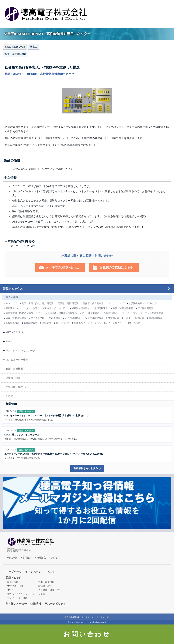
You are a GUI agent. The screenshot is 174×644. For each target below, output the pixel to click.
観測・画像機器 (14, 369)
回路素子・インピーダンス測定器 (23, 308)
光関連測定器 (111, 313)
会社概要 (13, 558)
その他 (9, 396)
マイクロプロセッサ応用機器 (45, 318)
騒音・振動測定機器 (16, 318)
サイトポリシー (89, 617)
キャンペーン (33, 572)
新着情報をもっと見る (86, 468)
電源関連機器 (156, 318)
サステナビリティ (55, 604)
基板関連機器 (12, 323)
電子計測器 (12, 297)
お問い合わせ (87, 634)
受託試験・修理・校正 (18, 387)
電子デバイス (63, 323)
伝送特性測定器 (145, 308)
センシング (11, 303)
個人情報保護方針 (72, 617)
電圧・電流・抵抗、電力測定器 (37, 303)
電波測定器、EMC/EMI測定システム (24, 313)
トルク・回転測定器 (134, 318)
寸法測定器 (114, 318)
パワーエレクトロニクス (109, 323)
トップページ (14, 572)
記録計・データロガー (56, 308)
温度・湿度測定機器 (15, 54)
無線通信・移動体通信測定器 (62, 313)
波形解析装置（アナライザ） (143, 303)
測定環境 (47, 323)
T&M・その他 (133, 323)
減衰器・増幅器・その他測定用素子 (90, 308)
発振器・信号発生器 (93, 303)
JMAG (9, 341)
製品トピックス (13, 289)
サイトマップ (103, 617)
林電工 (33, 47)
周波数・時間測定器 (68, 303)
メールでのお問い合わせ (62, 267)
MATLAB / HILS (14, 332)
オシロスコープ (116, 303)
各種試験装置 (31, 323)
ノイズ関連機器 (73, 318)
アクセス (55, 558)
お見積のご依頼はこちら (116, 267)
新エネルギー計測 (83, 323)
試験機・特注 (13, 378)
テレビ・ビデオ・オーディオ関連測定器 (143, 313)
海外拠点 (41, 558)
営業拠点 (27, 558)
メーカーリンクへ (21, 246)
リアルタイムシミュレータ (20, 351)
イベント (50, 572)
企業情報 (36, 604)
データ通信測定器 (90, 313)
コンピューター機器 (17, 360)
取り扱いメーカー (16, 604)
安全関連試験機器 (94, 318)
